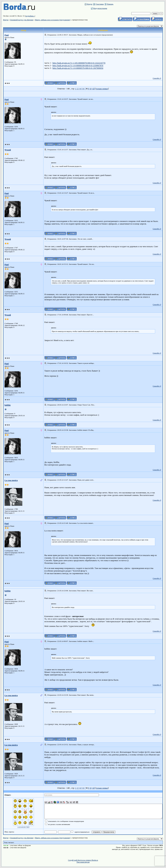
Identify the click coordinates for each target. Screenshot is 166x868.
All (93, 89)
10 (91, 89)
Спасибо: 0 (157, 78)
